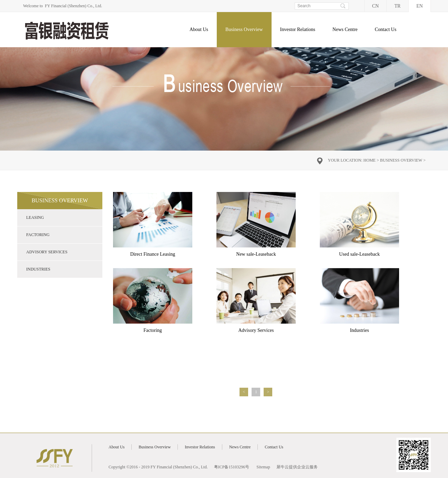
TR (398, 6)
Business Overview (401, 160)
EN (420, 6)
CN (375, 6)
